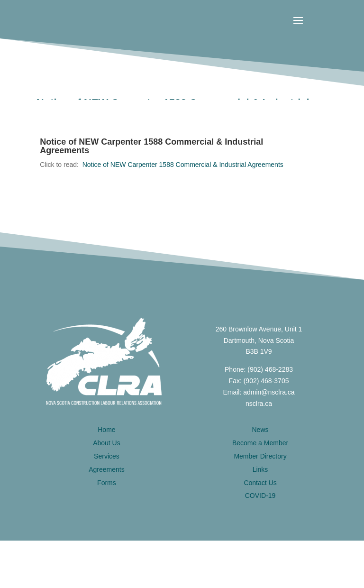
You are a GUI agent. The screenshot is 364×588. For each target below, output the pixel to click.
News (260, 430)
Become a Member (260, 443)
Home (106, 430)
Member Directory (260, 456)
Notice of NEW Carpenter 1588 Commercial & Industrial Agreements (183, 165)
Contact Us (260, 483)
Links (260, 469)
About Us (107, 443)
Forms (107, 483)
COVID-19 (260, 496)
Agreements (106, 469)
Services (107, 456)
